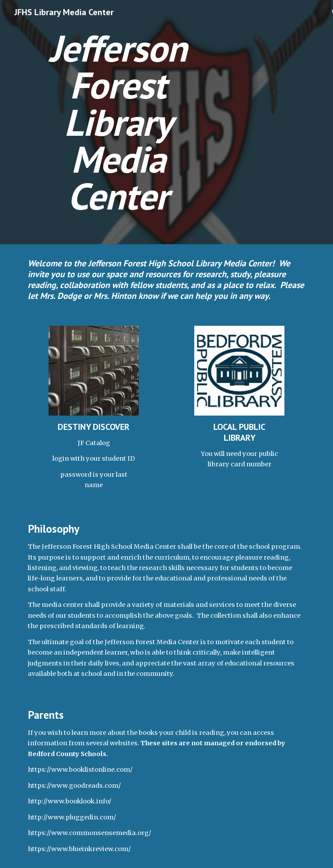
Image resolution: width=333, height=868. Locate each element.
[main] (118, 122)
